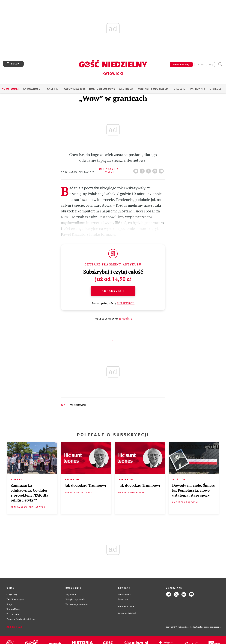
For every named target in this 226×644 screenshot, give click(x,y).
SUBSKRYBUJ (181, 64)
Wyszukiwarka (220, 64)
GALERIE (53, 89)
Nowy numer (11, 89)
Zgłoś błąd (15, 627)
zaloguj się (205, 64)
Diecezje (179, 89)
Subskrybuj (113, 291)
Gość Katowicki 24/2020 (78, 172)
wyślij (162, 170)
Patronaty (198, 89)
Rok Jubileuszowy (102, 89)
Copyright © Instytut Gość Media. (181, 627)
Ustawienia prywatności (77, 604)
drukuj (156, 170)
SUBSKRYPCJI (126, 303)
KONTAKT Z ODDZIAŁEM (153, 89)
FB (143, 170)
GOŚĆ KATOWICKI (78, 405)
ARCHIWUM (126, 89)
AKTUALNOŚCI (32, 89)
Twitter (149, 170)
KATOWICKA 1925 (75, 89)
